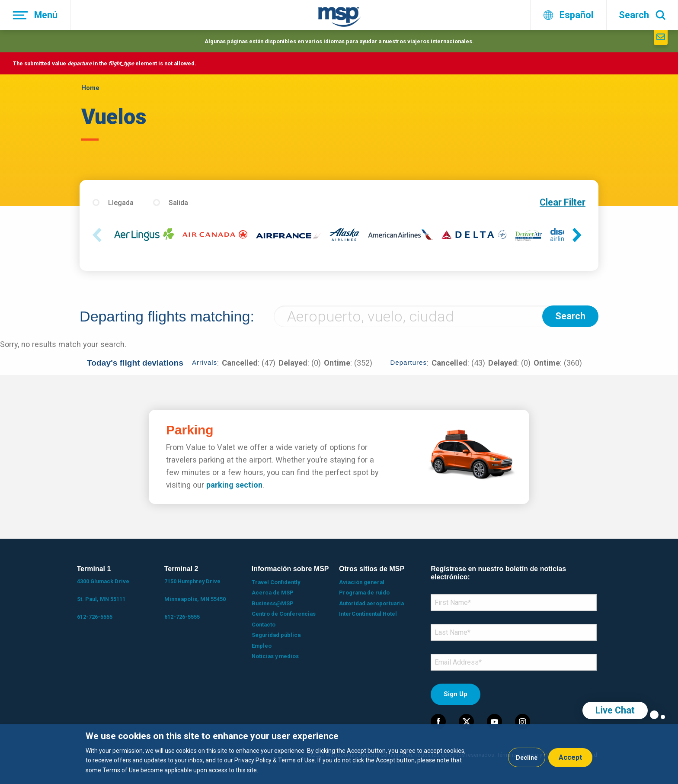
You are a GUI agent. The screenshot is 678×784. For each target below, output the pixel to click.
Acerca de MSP (273, 593)
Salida (178, 203)
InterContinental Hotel (368, 614)
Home (90, 88)
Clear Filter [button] (563, 202)
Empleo (262, 646)
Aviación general (362, 582)
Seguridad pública (276, 635)
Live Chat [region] (615, 710)
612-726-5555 (95, 617)
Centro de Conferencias (284, 614)
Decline (527, 758)
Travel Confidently (276, 582)
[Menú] (35, 15)
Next (579, 236)
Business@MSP (273, 603)
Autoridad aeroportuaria (371, 603)
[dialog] (339, 754)
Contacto (264, 625)
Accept (570, 757)
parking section (234, 485)
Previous (99, 236)
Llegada (121, 203)
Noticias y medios (275, 656)
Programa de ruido (364, 593)
